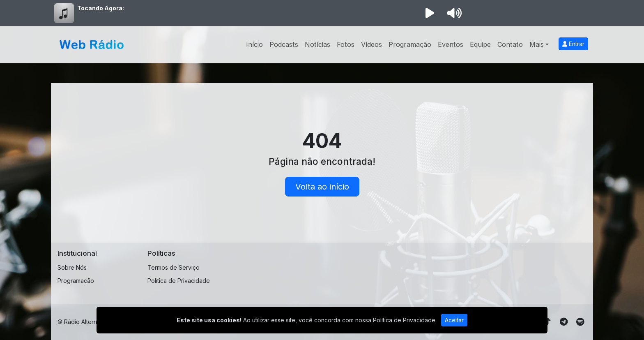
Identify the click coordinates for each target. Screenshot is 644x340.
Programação (410, 44)
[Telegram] (564, 322)
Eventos (451, 44)
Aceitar (454, 320)
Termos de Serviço (174, 267)
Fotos (346, 44)
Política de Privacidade (179, 281)
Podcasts (284, 44)
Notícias (317, 44)
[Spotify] (580, 322)
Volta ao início (322, 187)
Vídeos (371, 44)
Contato (510, 44)
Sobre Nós (72, 267)
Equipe (480, 44)
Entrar (573, 44)
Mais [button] (537, 44)
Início (254, 44)
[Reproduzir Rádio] (430, 13)
